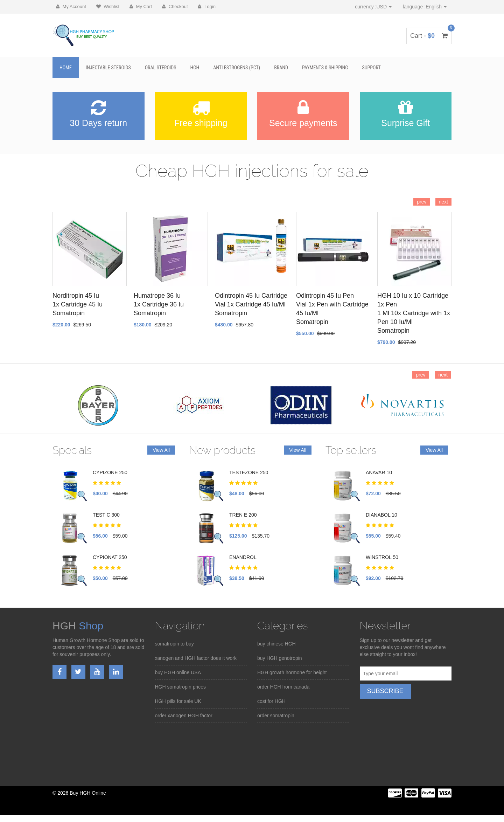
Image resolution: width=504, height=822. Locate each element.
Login (206, 6)
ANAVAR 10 (379, 472)
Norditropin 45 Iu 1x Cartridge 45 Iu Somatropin (78, 304)
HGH (195, 68)
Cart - (429, 36)
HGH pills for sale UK (178, 701)
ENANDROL (243, 557)
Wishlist (108, 6)
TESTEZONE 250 (249, 472)
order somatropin (276, 716)
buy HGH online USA (178, 672)
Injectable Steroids (108, 68)
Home (66, 68)
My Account (71, 6)
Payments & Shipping (325, 68)
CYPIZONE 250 (110, 472)
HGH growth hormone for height (292, 672)
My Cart (141, 6)
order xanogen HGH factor (184, 716)
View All (161, 450)
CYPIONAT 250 (110, 557)
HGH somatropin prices (181, 687)
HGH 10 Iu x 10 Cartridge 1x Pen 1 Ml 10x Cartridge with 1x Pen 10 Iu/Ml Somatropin (414, 313)
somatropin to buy (174, 644)
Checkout (175, 6)
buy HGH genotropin (280, 658)
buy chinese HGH (276, 644)
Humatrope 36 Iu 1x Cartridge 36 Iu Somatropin (159, 304)
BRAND (281, 68)
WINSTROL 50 (382, 557)
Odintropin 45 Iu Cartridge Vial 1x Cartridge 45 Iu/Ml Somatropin (251, 304)
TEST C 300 (106, 515)
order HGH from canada (283, 687)
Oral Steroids (161, 68)
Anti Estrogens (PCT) (237, 68)
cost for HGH (271, 701)
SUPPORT (371, 68)
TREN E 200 (243, 515)
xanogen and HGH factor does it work (196, 658)
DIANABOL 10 (381, 515)
